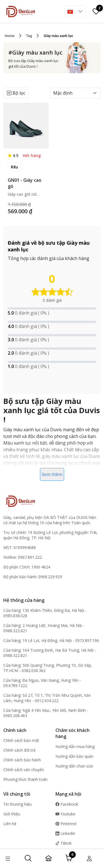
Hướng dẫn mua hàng (75, 746)
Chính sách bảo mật (21, 740)
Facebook (67, 804)
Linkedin (65, 833)
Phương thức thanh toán (25, 779)
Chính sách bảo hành (22, 760)
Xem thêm (52, 474)
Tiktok (64, 843)
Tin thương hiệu (17, 804)
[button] (80, 11)
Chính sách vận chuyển (24, 770)
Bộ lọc (16, 93)
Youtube (65, 814)
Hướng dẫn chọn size (74, 766)
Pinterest (66, 824)
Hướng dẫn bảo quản (74, 756)
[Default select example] (75, 93)
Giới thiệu (12, 814)
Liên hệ (10, 824)
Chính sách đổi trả (19, 750)
